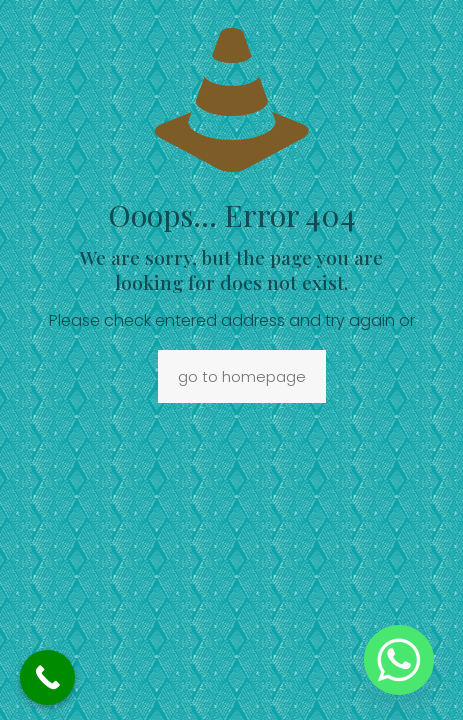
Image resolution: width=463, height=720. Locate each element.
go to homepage (242, 376)
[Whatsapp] (399, 660)
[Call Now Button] (47, 677)
